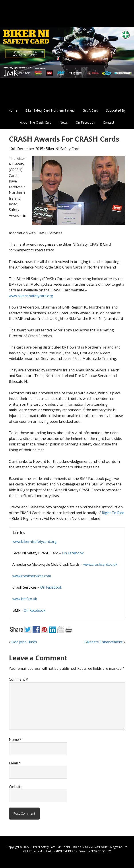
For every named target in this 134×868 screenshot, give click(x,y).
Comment (18, 679)
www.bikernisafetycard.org (31, 296)
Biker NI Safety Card (67, 52)
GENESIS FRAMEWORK (95, 847)
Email (15, 763)
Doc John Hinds (24, 642)
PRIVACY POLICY (101, 851)
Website (16, 787)
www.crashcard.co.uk (100, 564)
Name (15, 740)
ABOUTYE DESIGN (66, 851)
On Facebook (73, 553)
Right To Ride (113, 513)
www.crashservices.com (32, 576)
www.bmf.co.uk (25, 599)
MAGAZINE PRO (67, 847)
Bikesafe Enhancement (103, 642)
